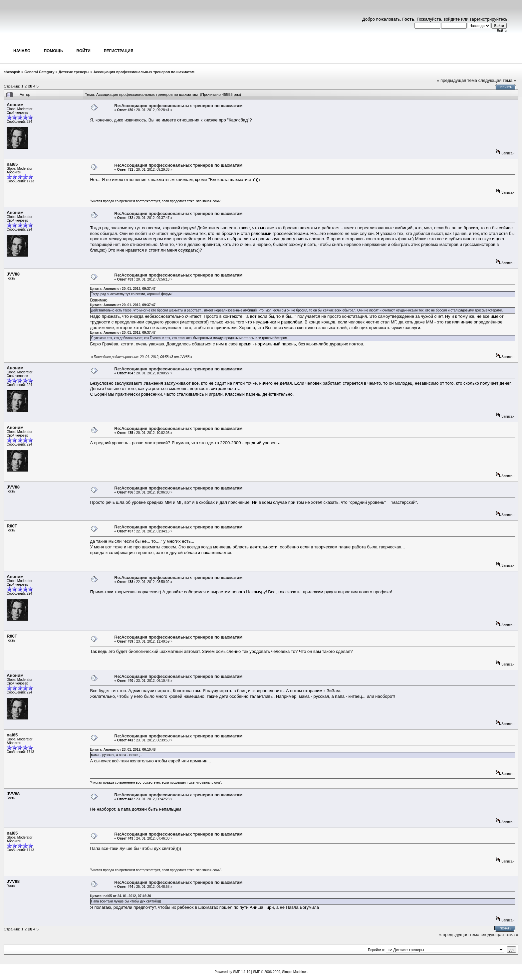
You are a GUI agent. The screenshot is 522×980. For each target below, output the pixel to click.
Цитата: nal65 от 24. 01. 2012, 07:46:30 (121, 896)
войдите (452, 19)
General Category (39, 72)
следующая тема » (497, 80)
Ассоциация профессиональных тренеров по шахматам (144, 72)
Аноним (15, 105)
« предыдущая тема (457, 80)
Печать (506, 87)
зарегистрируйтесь (489, 19)
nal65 (12, 164)
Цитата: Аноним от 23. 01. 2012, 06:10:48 (123, 750)
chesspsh (12, 72)
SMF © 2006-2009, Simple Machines (280, 972)
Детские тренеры (74, 72)
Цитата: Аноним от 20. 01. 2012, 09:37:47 (123, 289)
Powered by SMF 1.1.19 (233, 972)
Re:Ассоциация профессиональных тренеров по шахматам (178, 106)
